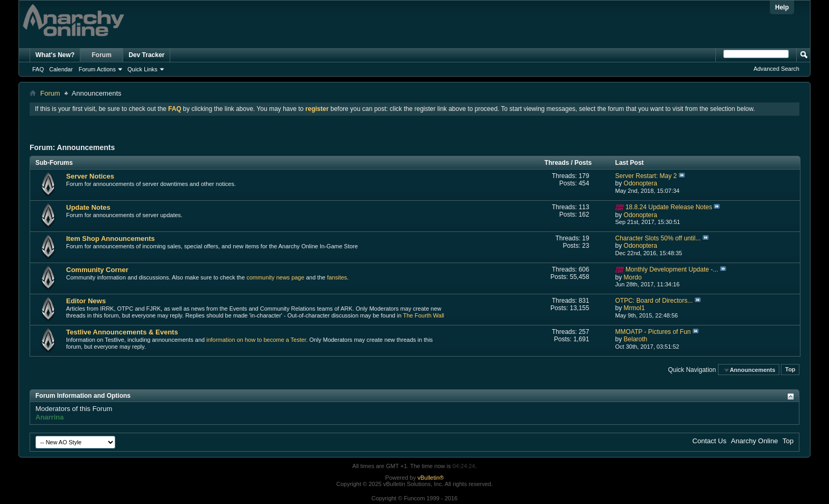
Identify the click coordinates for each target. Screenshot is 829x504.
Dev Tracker (146, 55)
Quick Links (142, 69)
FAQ (38, 69)
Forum (102, 55)
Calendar (61, 69)
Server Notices (90, 176)
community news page (275, 277)
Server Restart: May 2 (646, 176)
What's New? (55, 55)
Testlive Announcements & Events (122, 332)
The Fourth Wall (423, 315)
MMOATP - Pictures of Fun (653, 332)
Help (782, 7)
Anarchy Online (755, 441)
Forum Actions (97, 69)
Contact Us (710, 441)
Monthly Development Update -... (672, 269)
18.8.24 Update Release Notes (669, 207)
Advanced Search (776, 69)
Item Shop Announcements (110, 239)
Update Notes (88, 207)
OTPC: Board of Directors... (654, 301)
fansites (337, 277)
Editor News (86, 301)
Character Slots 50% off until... (658, 238)
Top (790, 370)
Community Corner (97, 270)
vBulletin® (431, 478)
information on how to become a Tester (256, 340)
